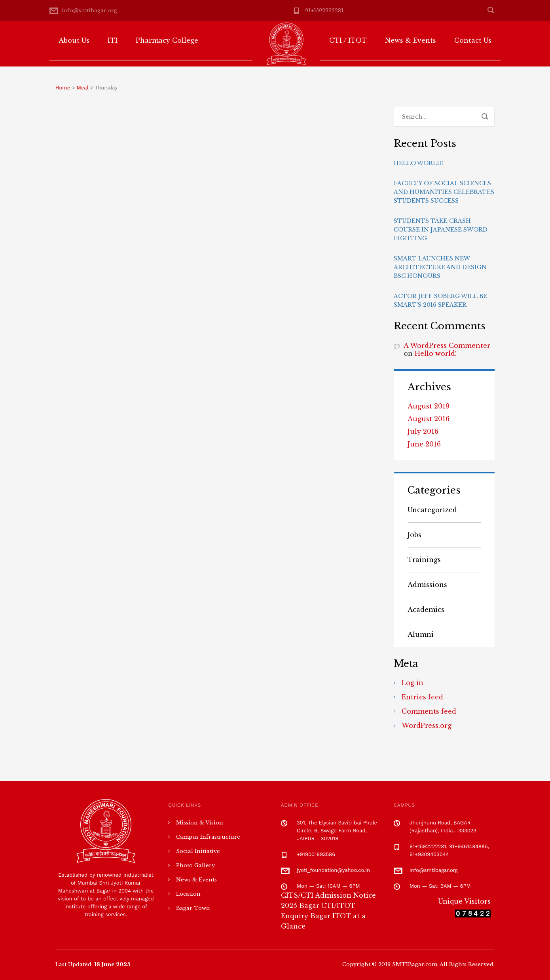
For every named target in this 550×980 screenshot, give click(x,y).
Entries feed (422, 697)
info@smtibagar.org (89, 10)
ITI (113, 40)
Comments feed (429, 711)
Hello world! (418, 163)
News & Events (411, 40)
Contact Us (473, 40)
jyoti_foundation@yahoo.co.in (333, 870)
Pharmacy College (167, 40)
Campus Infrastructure (208, 837)
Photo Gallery (195, 865)
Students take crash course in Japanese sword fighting (441, 230)
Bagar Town (193, 908)
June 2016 (424, 444)
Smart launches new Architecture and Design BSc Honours (440, 267)
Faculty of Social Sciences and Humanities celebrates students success (444, 192)
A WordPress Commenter (447, 346)
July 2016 (423, 431)
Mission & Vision (200, 823)
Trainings (424, 560)
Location (188, 894)
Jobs (414, 535)
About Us (74, 40)
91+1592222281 (324, 10)
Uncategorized (432, 510)
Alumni (421, 634)
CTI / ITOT (348, 40)
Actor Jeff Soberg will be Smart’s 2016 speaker (440, 300)
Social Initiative (198, 851)
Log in (412, 683)
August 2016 (429, 419)
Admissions (427, 585)
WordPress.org (427, 726)
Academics (426, 610)
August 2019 (429, 406)
